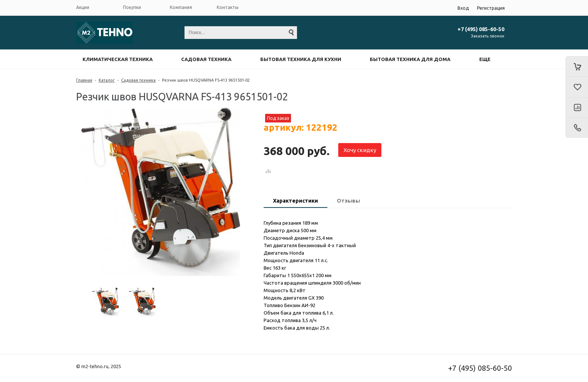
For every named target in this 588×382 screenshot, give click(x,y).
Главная (84, 80)
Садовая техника (206, 59)
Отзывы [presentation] (348, 201)
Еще (485, 59)
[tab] (295, 201)
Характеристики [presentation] (295, 201)
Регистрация (491, 8)
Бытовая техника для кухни (301, 59)
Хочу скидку (360, 150)
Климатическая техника (118, 59)
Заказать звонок (488, 36)
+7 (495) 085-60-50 (481, 29)
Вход (463, 8)
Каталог (107, 80)
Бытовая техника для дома (410, 59)
